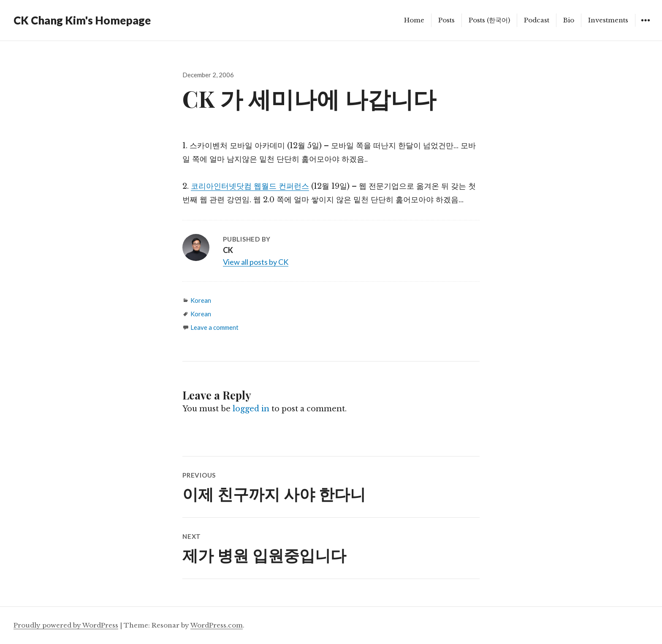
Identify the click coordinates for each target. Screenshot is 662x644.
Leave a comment (214, 327)
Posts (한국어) (489, 20)
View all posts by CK (256, 262)
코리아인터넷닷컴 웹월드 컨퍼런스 (250, 186)
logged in (251, 409)
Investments (608, 20)
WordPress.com (217, 625)
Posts (446, 20)
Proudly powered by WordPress (66, 625)
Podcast (537, 20)
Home (414, 20)
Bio (569, 20)
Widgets (645, 26)
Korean (201, 300)
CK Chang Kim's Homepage (82, 20)
